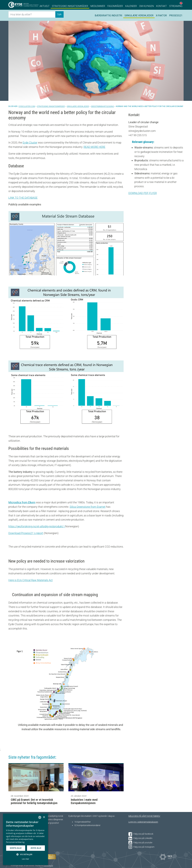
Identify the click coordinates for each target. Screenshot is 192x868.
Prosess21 (176, 16)
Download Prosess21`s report (26, 533)
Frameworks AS (48, 866)
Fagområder (115, 6)
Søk (59, 14)
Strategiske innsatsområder (70, 6)
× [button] (44, 817)
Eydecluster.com (27, 106)
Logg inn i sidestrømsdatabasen (143, 822)
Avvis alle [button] (36, 848)
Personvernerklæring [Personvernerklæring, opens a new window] (15, 842)
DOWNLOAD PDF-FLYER (143, 193)
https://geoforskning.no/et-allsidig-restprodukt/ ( (37, 526)
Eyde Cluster (30, 143)
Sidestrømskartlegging (102, 106)
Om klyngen (146, 6)
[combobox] (40, 817)
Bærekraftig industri (108, 16)
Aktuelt (45, 6)
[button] (25, 854)
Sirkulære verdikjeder (139, 16)
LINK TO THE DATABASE (23, 198)
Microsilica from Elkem (22, 502)
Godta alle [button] (16, 848)
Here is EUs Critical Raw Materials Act (31, 580)
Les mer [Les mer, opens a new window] (25, 859)
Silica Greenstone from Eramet (88, 507)
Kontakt (161, 6)
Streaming (176, 6)
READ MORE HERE (94, 147)
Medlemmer (98, 6)
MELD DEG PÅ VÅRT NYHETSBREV (144, 816)
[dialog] (25, 839)
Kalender (131, 6)
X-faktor (161, 16)
